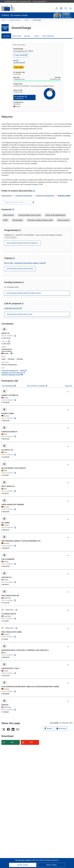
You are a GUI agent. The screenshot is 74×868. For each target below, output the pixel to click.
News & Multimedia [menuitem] (48, 36)
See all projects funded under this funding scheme (24, 293)
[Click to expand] (68, 392)
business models (64, 196)
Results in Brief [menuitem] (17, 36)
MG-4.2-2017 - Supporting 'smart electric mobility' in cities (24, 263)
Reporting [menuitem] (27, 36)
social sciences (7, 196)
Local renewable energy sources (30, 215)
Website (23, 370)
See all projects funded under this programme (22, 243)
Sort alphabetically (8, 386)
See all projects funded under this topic (20, 269)
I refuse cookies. (51, 865)
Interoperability (18, 220)
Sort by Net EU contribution (36, 386)
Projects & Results (15, 20)
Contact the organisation (10, 370)
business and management (45, 196)
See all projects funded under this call (19, 314)
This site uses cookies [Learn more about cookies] (23, 860)
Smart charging (8, 215)
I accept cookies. (23, 865)
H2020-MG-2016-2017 (12, 308)
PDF (31, 742)
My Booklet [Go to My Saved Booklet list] (61, 728)
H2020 (27, 20)
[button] (61, 8)
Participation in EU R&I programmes (13, 373)
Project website (20, 56)
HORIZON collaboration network (12, 375)
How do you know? (40, 1)
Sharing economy (64, 220)
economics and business (24, 196)
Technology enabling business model (40, 220)
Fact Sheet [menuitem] (6, 36)
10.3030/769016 (18, 63)
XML (12, 742)
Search (66, 8)
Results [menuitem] (37, 36)
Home (3, 20)
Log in (57, 8)
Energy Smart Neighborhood (55, 215)
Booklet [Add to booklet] (48, 728)
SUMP (5, 220)
